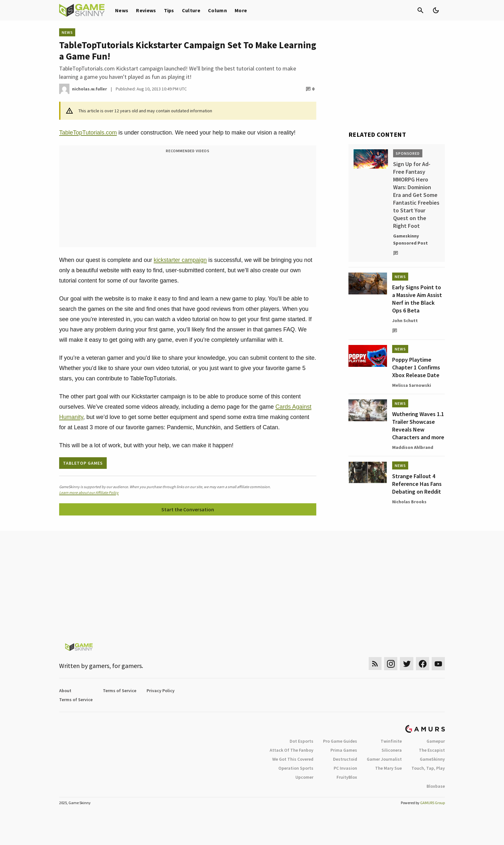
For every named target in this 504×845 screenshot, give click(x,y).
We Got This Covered (293, 759)
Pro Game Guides (340, 741)
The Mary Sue (388, 768)
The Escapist (432, 750)
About (65, 691)
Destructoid (345, 759)
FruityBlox (347, 777)
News (122, 10)
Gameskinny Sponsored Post (410, 239)
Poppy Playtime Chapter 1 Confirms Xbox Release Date (416, 367)
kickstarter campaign (180, 260)
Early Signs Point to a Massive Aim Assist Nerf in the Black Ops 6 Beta (417, 299)
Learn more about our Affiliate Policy (89, 492)
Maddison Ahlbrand (413, 447)
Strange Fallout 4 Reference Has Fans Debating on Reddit (417, 484)
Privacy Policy (161, 691)
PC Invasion (345, 768)
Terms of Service (120, 691)
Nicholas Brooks (409, 502)
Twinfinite (391, 741)
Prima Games (344, 750)
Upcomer (304, 777)
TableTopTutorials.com (88, 133)
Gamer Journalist (384, 759)
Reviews (146, 10)
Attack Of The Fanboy (292, 750)
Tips (169, 10)
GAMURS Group (432, 803)
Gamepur (436, 741)
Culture (191, 10)
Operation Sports (296, 768)
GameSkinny (432, 759)
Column (217, 10)
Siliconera (392, 750)
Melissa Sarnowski (412, 385)
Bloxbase (436, 786)
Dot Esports (301, 741)
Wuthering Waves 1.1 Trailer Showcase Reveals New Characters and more (418, 426)
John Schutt (405, 320)
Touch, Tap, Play (428, 768)
